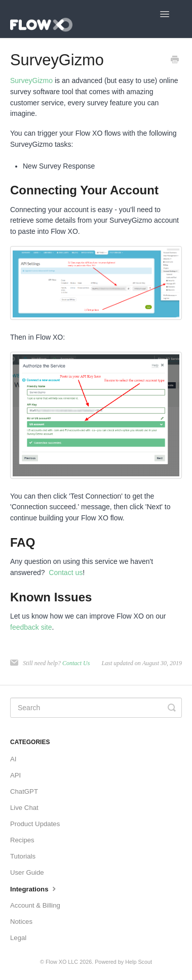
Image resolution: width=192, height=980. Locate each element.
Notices (21, 922)
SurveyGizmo (31, 80)
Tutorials (23, 856)
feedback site (31, 627)
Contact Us (76, 663)
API (15, 775)
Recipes (22, 840)
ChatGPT (24, 791)
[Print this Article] (175, 61)
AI (13, 759)
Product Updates (35, 824)
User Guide (27, 872)
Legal (18, 938)
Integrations (34, 888)
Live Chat (24, 808)
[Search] (96, 708)
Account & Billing (35, 905)
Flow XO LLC (62, 962)
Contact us (66, 573)
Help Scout (139, 962)
